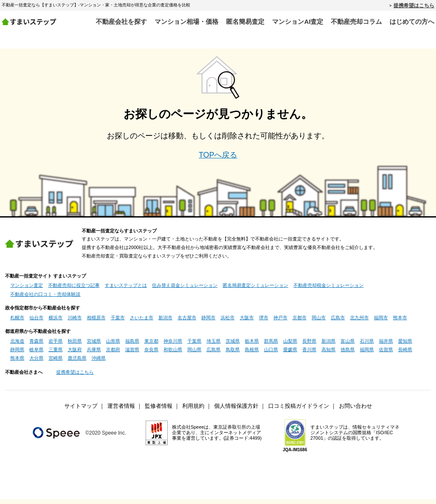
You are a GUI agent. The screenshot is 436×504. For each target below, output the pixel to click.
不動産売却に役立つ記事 (74, 290)
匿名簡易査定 (245, 21)
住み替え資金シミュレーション (185, 290)
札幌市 (17, 322)
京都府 (113, 354)
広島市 (338, 322)
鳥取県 (233, 354)
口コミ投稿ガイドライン (299, 411)
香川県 (309, 354)
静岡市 (208, 322)
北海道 (17, 345)
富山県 (348, 345)
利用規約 (193, 411)
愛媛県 (290, 354)
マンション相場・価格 (186, 21)
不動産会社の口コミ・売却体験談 (45, 299)
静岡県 (17, 354)
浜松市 (228, 322)
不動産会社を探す (121, 21)
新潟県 (328, 345)
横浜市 (56, 322)
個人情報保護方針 (236, 411)
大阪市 (247, 322)
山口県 (271, 354)
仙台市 (36, 322)
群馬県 (271, 345)
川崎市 (75, 322)
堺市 (264, 322)
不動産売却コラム (356, 21)
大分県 (36, 363)
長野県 (309, 345)
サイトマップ (81, 411)
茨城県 (233, 345)
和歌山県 (173, 354)
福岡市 (381, 322)
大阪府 (75, 354)
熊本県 (17, 363)
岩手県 (56, 345)
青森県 (36, 345)
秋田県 (75, 345)
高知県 (328, 354)
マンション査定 (27, 290)
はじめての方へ (412, 21)
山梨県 (290, 345)
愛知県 (405, 345)
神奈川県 (173, 345)
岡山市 (319, 322)
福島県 (132, 345)
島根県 (252, 354)
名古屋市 (187, 322)
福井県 (386, 345)
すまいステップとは (126, 290)
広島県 (214, 354)
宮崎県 (56, 363)
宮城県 (94, 345)
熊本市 (400, 322)
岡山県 (194, 354)
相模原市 (96, 322)
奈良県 (151, 354)
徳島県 (348, 354)
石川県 (367, 345)
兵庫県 (94, 354)
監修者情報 (159, 411)
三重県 (56, 354)
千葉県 (194, 345)
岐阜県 (36, 354)
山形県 (113, 345)
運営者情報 (121, 411)
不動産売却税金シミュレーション (328, 290)
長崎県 (405, 354)
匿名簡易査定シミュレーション (255, 290)
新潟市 (165, 322)
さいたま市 (142, 322)
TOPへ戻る (218, 160)
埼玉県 (214, 345)
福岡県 (367, 354)
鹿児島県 (77, 363)
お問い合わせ (356, 411)
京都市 (300, 322)
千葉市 (118, 322)
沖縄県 (99, 363)
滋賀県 (132, 354)
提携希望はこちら (414, 5)
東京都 (151, 345)
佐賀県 (386, 354)
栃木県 (252, 345)
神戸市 (280, 322)
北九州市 (359, 322)
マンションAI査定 (298, 21)
